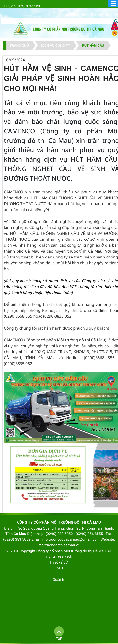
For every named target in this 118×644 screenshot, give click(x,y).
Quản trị (59, 580)
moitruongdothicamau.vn (59, 545)
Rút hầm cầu (93, 46)
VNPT (59, 568)
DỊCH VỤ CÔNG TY (55, 46)
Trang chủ (19, 46)
